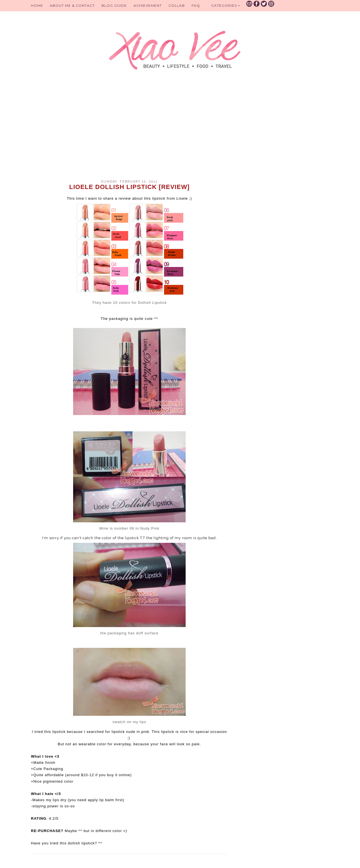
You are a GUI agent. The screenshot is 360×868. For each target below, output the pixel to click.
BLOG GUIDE (114, 5)
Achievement (148, 5)
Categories (226, 5)
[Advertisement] (129, 132)
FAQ (196, 5)
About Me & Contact (72, 5)
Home (37, 5)
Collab (177, 5)
